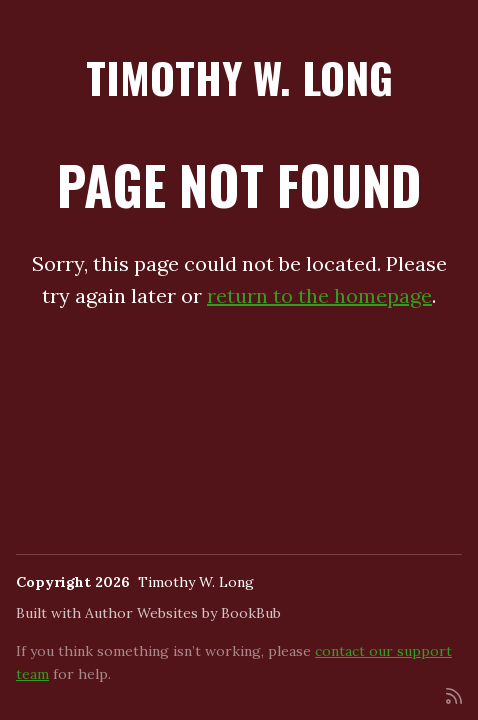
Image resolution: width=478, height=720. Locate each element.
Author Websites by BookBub (183, 613)
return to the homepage (319, 295)
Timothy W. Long (239, 77)
